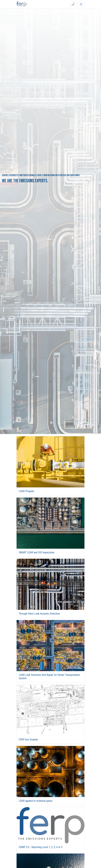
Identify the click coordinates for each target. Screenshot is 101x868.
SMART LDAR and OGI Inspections (37, 552)
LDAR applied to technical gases (36, 801)
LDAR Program (26, 491)
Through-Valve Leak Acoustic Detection (39, 614)
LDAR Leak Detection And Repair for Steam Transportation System (49, 677)
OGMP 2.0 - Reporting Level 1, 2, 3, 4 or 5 (41, 847)
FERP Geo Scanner (28, 740)
